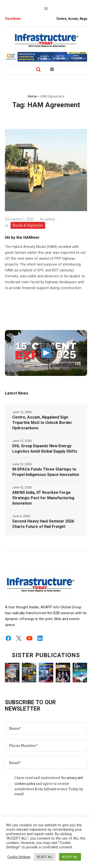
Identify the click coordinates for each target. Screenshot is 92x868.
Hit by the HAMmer (22, 237)
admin (50, 219)
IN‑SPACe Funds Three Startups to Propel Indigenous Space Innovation (46, 472)
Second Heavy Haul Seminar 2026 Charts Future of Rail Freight (43, 524)
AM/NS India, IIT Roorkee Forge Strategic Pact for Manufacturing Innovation (43, 498)
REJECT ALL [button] (45, 857)
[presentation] (42, 812)
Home (32, 96)
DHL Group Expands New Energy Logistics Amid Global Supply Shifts (45, 449)
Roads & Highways (28, 225)
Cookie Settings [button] (19, 857)
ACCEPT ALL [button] (70, 857)
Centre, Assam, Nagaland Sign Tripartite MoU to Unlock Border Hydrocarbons (42, 423)
